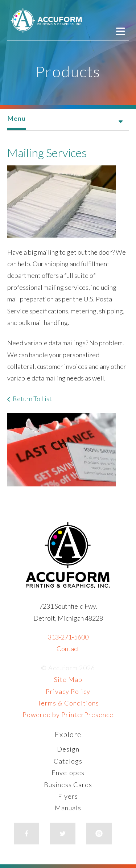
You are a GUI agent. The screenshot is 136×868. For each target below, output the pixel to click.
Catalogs (68, 761)
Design (68, 749)
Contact (68, 649)
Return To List (32, 399)
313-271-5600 (68, 637)
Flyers (68, 796)
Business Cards (68, 785)
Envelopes (68, 773)
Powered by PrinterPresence (68, 715)
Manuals (68, 808)
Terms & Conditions (68, 703)
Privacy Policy (68, 691)
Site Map (68, 679)
